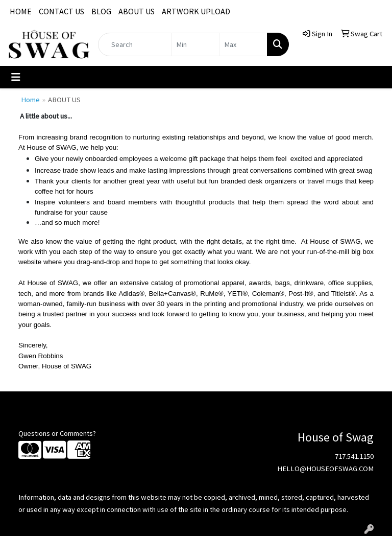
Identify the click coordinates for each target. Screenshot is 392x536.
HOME (21, 11)
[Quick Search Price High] (243, 44)
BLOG (101, 11)
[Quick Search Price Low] (195, 44)
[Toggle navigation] (16, 77)
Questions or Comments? (57, 433)
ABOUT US (137, 11)
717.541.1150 (354, 456)
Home (30, 100)
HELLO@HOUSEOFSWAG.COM (325, 469)
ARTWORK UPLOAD (196, 11)
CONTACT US (62, 11)
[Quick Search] (135, 44)
